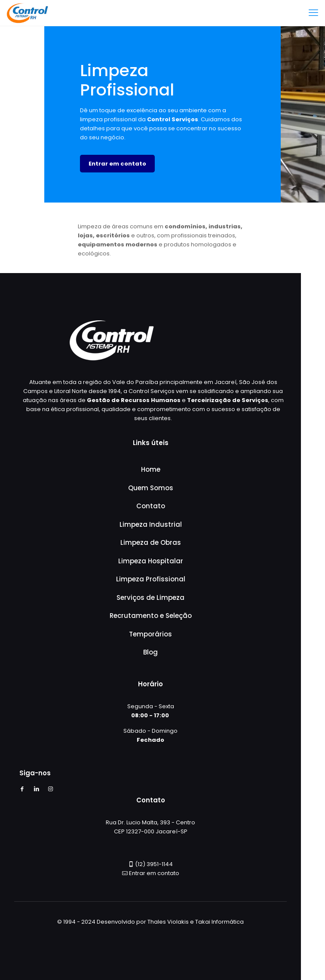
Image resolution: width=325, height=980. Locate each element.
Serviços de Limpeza (150, 598)
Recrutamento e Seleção (151, 616)
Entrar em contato (154, 873)
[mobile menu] (313, 13)
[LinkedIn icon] (36, 789)
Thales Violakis (168, 922)
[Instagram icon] (51, 789)
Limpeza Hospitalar (151, 561)
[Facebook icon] (22, 789)
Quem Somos (151, 488)
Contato (151, 506)
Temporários (150, 634)
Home (151, 469)
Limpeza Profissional (151, 579)
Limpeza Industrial (151, 524)
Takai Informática (219, 922)
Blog (150, 652)
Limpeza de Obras (151, 542)
